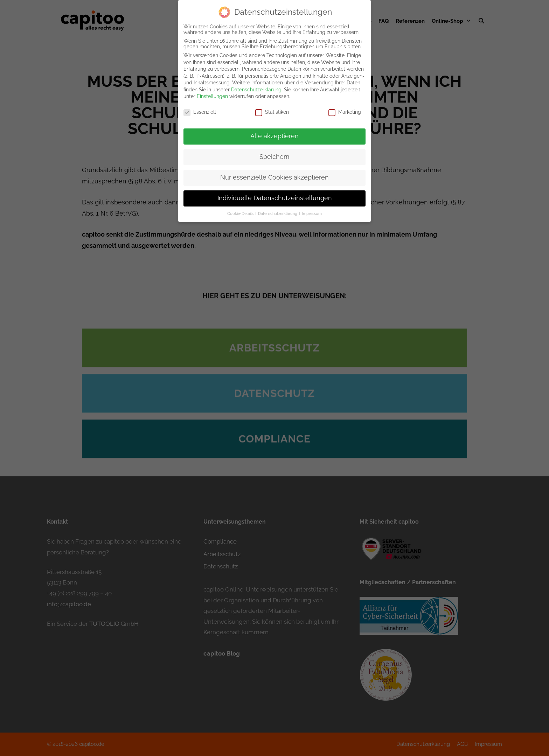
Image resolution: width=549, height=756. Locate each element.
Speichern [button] (274, 151)
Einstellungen (212, 91)
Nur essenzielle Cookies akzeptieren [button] (274, 172)
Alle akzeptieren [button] (274, 131)
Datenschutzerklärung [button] (278, 208)
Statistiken (272, 107)
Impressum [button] (312, 208)
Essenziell (200, 107)
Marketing (345, 107)
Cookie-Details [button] (241, 208)
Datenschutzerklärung (256, 84)
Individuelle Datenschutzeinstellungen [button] (275, 192)
